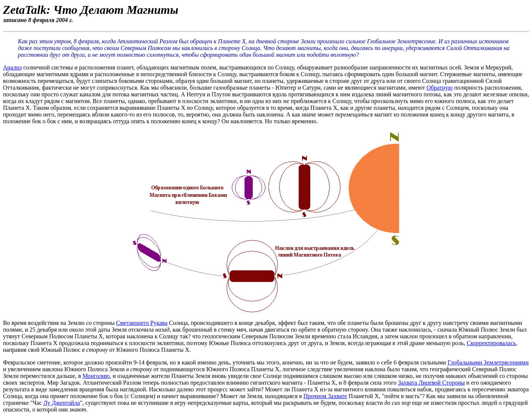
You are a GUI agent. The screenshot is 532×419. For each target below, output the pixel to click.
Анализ (12, 67)
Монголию (96, 376)
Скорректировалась (491, 343)
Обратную (440, 88)
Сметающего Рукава (142, 323)
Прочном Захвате (325, 396)
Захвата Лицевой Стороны (431, 383)
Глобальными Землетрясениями (488, 362)
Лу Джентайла (62, 403)
